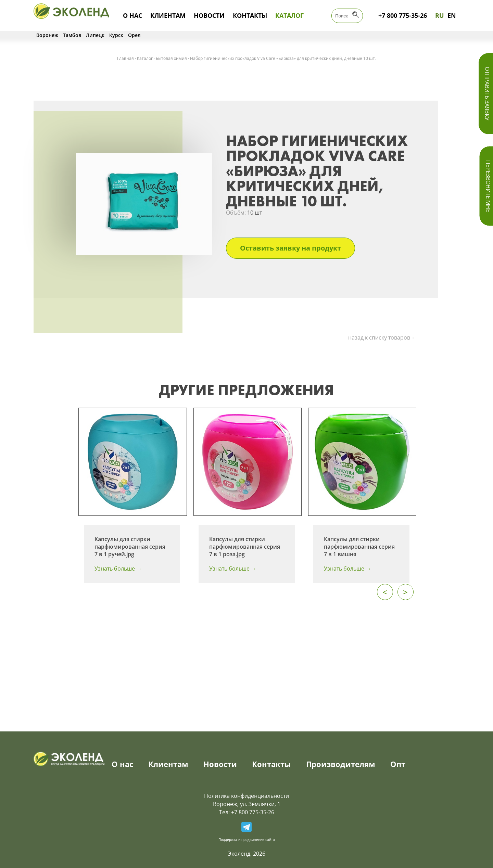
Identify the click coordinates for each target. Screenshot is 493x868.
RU (440, 15)
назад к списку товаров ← (383, 337)
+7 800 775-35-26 (403, 15)
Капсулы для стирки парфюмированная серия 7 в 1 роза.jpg (245, 547)
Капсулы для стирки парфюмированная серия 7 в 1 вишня (359, 547)
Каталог (289, 15)
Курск (116, 35)
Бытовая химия (171, 58)
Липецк (95, 35)
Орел (134, 35)
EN (452, 15)
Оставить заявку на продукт (290, 248)
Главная (125, 58)
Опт (398, 764)
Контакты (250, 15)
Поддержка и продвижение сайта (247, 840)
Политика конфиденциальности (246, 796)
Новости (209, 15)
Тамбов (72, 35)
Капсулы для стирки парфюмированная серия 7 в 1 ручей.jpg (130, 547)
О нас (132, 15)
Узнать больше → (118, 569)
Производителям (341, 764)
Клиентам (168, 15)
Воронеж (47, 35)
